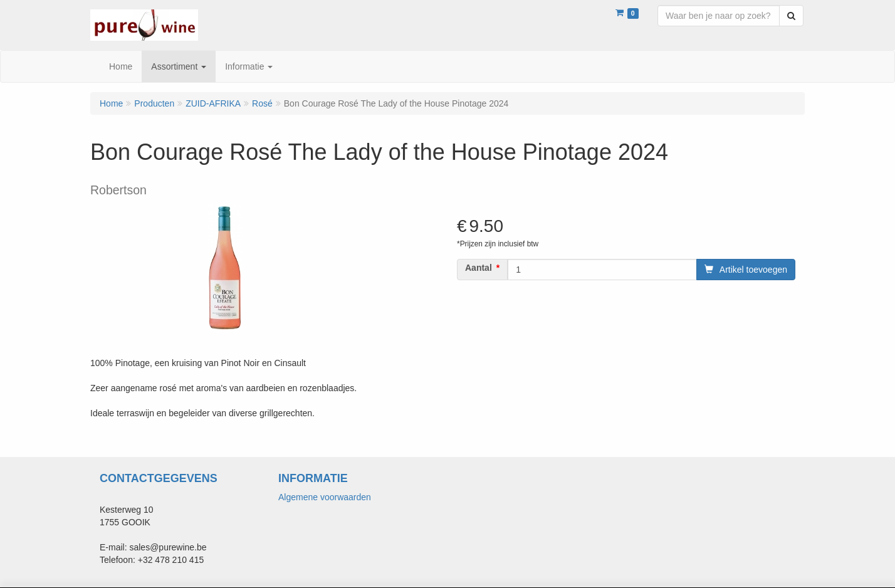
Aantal (479, 268)
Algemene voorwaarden (325, 497)
